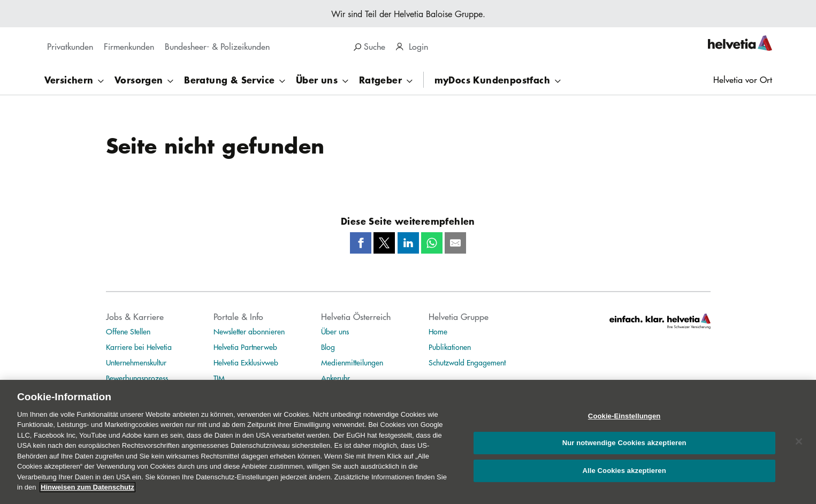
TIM (219, 378)
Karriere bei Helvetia (139, 347)
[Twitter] (384, 243)
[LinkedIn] (408, 243)
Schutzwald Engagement (467, 362)
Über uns (335, 331)
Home (438, 331)
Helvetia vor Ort (743, 79)
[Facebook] (361, 243)
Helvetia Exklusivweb (246, 362)
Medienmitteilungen (352, 362)
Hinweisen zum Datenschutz (87, 492)
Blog (328, 347)
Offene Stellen (128, 331)
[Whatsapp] (432, 243)
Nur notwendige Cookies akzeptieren (624, 448)
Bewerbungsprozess (137, 378)
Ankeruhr (335, 378)
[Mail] (455, 243)
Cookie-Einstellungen (624, 420)
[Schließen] (799, 446)
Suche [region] (369, 46)
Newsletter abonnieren (249, 331)
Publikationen (450, 347)
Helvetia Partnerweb (245, 347)
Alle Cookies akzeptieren (624, 475)
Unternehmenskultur (136, 362)
